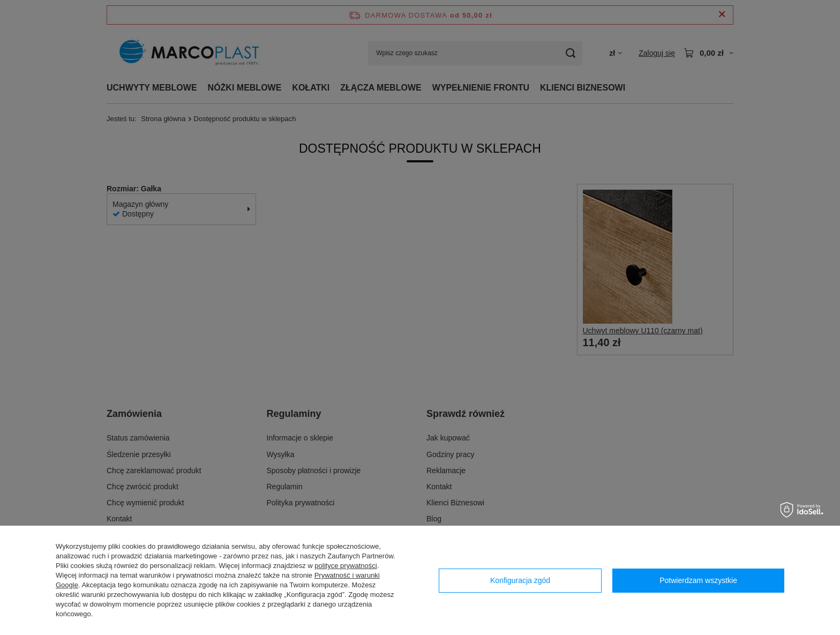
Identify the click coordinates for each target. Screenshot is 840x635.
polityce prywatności (346, 566)
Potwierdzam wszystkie (698, 580)
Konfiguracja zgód (520, 580)
